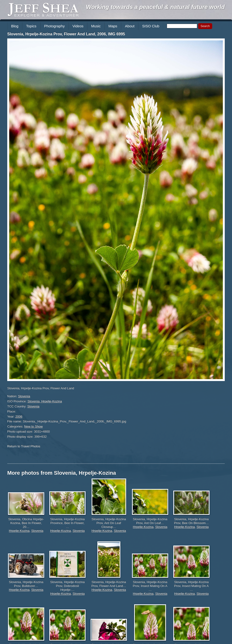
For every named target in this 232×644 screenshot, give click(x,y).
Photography (54, 26)
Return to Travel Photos (24, 446)
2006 (19, 416)
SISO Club (151, 26)
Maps (113, 26)
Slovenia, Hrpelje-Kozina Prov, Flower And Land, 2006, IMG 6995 (66, 34)
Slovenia (24, 396)
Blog (15, 26)
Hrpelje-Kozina (19, 531)
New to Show (33, 426)
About (130, 26)
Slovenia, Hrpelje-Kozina (45, 401)
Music (96, 26)
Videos (78, 26)
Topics (31, 26)
